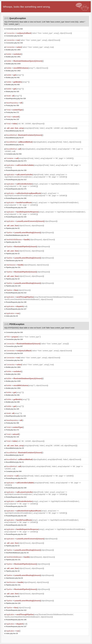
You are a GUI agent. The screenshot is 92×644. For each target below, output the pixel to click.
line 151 (13, 242)
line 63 (14, 261)
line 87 (15, 138)
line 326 (14, 332)
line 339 (16, 170)
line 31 (15, 145)
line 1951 (13, 57)
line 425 (13, 92)
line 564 (14, 154)
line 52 (13, 228)
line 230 (16, 208)
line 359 (12, 105)
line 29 (15, 131)
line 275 (16, 189)
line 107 (16, 309)
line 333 (14, 43)
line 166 (16, 302)
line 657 (14, 346)
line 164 (16, 217)
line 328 (16, 98)
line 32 (13, 254)
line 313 (16, 180)
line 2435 (13, 64)
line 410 (16, 293)
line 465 (13, 85)
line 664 (14, 29)
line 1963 (13, 50)
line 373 (16, 161)
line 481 (13, 78)
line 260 (16, 198)
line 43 (17, 235)
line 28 (12, 316)
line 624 (14, 36)
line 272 (12, 112)
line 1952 (13, 71)
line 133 (12, 119)
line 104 (13, 286)
